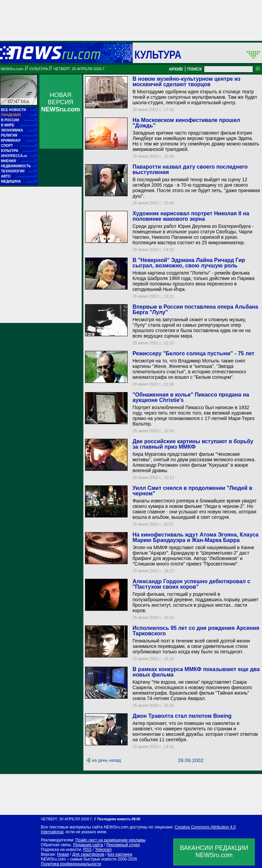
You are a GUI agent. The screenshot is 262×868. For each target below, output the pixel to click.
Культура (158, 55)
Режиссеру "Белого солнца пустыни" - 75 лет (193, 353)
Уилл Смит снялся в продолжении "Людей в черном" (192, 491)
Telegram (103, 850)
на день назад (106, 760)
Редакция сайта (88, 845)
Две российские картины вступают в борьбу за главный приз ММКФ (193, 444)
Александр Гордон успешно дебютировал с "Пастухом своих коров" (191, 584)
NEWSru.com (12, 69)
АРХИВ (176, 69)
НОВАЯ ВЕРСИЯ (61, 102)
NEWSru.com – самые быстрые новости (79, 859)
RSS (87, 850)
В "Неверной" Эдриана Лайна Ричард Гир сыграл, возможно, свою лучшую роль (189, 263)
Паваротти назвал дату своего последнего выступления (190, 169)
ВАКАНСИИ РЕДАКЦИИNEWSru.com (214, 851)
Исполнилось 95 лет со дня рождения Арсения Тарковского (196, 631)
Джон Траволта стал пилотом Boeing (182, 716)
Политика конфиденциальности (71, 864)
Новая (63, 854)
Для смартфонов (88, 854)
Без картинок (120, 854)
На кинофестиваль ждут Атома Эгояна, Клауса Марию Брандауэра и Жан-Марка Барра (195, 537)
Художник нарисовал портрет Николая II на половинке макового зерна (191, 216)
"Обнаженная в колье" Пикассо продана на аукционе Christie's (191, 397)
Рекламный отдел (123, 845)
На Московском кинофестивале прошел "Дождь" (186, 123)
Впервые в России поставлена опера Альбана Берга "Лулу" (195, 309)
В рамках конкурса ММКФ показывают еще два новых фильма (196, 672)
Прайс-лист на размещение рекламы (110, 840)
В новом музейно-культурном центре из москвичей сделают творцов (186, 82)
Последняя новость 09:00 (119, 819)
